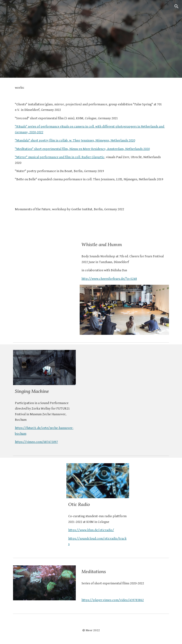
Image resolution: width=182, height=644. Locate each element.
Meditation (24, 149)
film (65, 149)
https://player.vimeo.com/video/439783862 (113, 600)
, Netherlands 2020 (137, 149)
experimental (52, 149)
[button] (177, 6)
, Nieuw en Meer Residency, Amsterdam (96, 149)
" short (37, 149)
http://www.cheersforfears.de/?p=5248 (109, 279)
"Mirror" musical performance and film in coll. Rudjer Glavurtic (60, 157)
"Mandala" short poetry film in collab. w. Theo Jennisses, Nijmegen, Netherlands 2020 (75, 140)
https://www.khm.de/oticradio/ (91, 530)
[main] (91, 138)
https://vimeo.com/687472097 (36, 442)
